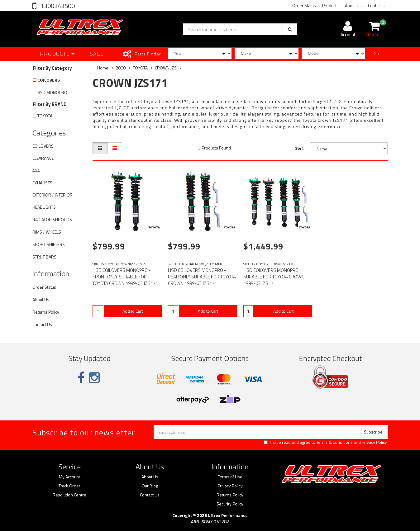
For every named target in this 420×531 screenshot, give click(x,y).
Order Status (304, 5)
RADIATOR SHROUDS (52, 219)
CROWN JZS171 (169, 68)
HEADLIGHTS (44, 207)
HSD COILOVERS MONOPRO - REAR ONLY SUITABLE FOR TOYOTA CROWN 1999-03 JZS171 (202, 277)
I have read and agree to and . (326, 442)
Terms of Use (230, 477)
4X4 (36, 171)
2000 (121, 68)
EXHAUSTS (42, 183)
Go (376, 53)
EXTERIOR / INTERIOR (52, 195)
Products (330, 5)
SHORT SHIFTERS (49, 244)
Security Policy (230, 504)
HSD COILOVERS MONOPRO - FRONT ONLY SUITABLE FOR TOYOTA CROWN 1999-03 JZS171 (125, 277)
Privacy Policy (374, 442)
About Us (353, 5)
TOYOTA (45, 116)
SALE (97, 54)
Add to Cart (133, 311)
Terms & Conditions (334, 442)
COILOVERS (49, 80)
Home (103, 68)
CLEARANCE (43, 158)
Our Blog (150, 486)
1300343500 (57, 6)
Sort (299, 148)
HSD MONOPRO (52, 92)
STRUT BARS (44, 257)
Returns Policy (46, 312)
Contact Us (378, 5)
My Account (69, 477)
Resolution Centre (69, 495)
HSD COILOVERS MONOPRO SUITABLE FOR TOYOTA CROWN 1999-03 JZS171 (274, 277)
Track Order (69, 486)
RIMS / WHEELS (47, 232)
